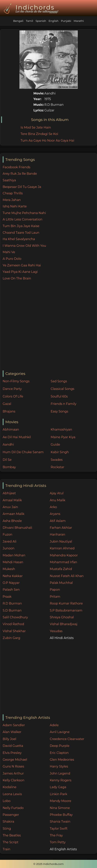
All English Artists (63, 849)
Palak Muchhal (61, 583)
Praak (7, 597)
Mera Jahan (12, 200)
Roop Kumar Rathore (66, 603)
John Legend (60, 773)
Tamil (29, 21)
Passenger (11, 815)
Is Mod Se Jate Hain (36, 127)
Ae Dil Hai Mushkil (17, 437)
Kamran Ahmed (62, 548)
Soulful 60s (59, 396)
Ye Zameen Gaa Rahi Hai (22, 265)
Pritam (55, 597)
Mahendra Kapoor (64, 555)
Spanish (41, 21)
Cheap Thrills (13, 193)
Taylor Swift (59, 829)
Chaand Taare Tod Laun (21, 233)
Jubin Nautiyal (61, 542)
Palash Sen (11, 590)
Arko (53, 507)
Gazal (7, 404)
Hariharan (57, 534)
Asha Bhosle (12, 521)
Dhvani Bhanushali (17, 528)
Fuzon (7, 534)
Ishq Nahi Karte (15, 206)
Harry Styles (59, 766)
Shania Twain (60, 822)
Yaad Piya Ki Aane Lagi (20, 272)
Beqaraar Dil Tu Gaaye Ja (22, 187)
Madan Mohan (14, 555)
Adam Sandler (14, 725)
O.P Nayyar (11, 583)
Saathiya (9, 180)
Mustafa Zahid (61, 569)
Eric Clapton (59, 753)
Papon (55, 590)
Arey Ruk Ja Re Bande (20, 174)
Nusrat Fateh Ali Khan (67, 576)
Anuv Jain (10, 507)
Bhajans (9, 411)
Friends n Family (64, 404)
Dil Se (7, 460)
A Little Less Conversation (23, 219)
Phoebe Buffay (61, 815)
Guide (55, 445)
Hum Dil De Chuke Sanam (23, 452)
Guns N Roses (13, 766)
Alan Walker (12, 732)
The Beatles (12, 835)
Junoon (9, 548)
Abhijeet (9, 493)
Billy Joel (10, 739)
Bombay (9, 467)
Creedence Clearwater (67, 739)
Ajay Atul (57, 493)
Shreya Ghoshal (62, 617)
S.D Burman (12, 610)
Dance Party (12, 389)
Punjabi (66, 21)
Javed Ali (10, 542)
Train (7, 849)
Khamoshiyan (61, 430)
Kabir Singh (60, 452)
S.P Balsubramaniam (66, 610)
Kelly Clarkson (14, 780)
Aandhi (8, 445)
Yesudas (56, 631)
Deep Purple (60, 746)
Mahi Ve (9, 252)
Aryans (55, 514)
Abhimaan (11, 430)
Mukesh (9, 569)
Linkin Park (59, 794)
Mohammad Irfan (63, 562)
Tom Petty (58, 842)
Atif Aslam (58, 521)
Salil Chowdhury (15, 617)
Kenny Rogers (61, 780)
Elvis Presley (12, 753)
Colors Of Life (13, 396)
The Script (11, 842)
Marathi (79, 21)
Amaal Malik (12, 500)
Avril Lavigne (60, 732)
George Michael (15, 760)
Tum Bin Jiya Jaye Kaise (21, 226)
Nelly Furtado (13, 808)
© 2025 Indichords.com (49, 864)
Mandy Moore (60, 801)
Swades (57, 460)
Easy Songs (59, 411)
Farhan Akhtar (61, 528)
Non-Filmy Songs (16, 381)
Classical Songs (62, 389)
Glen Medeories (62, 760)
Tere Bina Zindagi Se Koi (39, 134)
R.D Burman (12, 603)
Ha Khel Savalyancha (19, 239)
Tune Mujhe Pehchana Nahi (24, 213)
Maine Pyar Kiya (63, 437)
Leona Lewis (12, 794)
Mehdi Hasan (13, 562)
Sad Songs (59, 381)
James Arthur (13, 773)
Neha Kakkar (13, 576)
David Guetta (13, 746)
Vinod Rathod (13, 624)
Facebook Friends (17, 167)
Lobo (7, 801)
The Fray (56, 835)
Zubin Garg (11, 638)
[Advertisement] (39, 326)
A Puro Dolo (12, 259)
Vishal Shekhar (14, 631)
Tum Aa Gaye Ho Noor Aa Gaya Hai (47, 141)
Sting (7, 829)
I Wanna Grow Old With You (24, 246)
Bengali (18, 21)
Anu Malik (58, 500)
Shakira (8, 822)
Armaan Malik (14, 514)
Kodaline (10, 787)
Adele (54, 725)
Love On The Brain (17, 278)
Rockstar (58, 467)
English (54, 21)
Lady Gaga (58, 787)
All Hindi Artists (62, 638)
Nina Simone (60, 808)
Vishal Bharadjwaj (64, 624)
